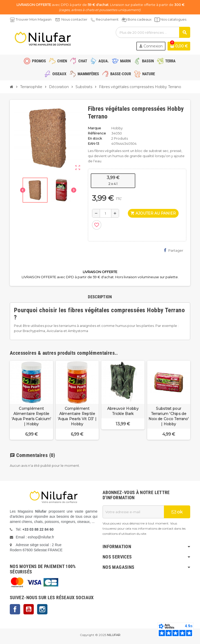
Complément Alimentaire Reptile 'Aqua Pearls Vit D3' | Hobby (77, 416)
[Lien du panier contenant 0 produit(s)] (179, 46)
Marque (94, 128)
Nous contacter (74, 19)
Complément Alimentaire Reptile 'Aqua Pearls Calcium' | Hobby (31, 416)
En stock (95, 138)
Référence (97, 133)
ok (177, 512)
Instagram (42, 609)
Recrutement (107, 19)
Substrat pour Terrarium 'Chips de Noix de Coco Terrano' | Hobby (169, 416)
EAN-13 (94, 143)
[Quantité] (106, 213)
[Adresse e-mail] (133, 512)
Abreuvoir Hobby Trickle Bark (123, 411)
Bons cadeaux (140, 19)
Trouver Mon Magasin (34, 19)
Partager (174, 250)
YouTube (29, 609)
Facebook (15, 609)
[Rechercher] (153, 32)
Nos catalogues (173, 19)
